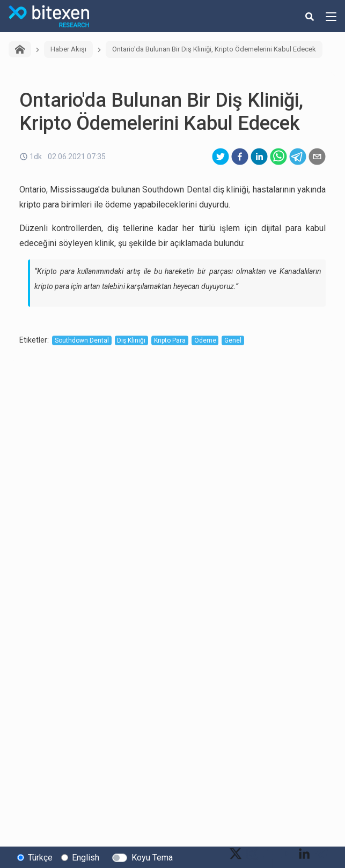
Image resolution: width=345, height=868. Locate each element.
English (86, 858)
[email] (317, 157)
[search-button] (310, 16)
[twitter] (221, 157)
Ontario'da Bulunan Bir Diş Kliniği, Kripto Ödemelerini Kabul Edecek (214, 49)
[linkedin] (259, 157)
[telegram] (298, 157)
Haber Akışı (68, 49)
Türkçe (40, 858)
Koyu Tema (152, 858)
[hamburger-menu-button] (331, 16)
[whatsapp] (278, 157)
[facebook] (240, 157)
